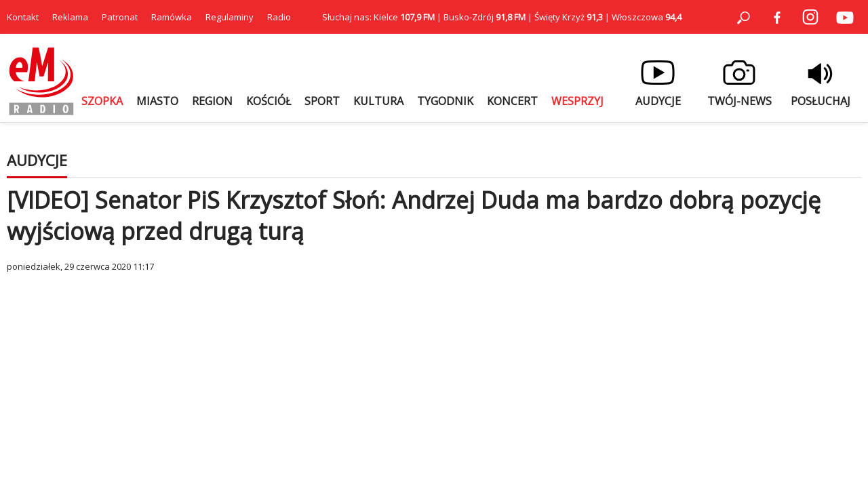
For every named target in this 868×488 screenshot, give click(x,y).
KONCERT (512, 101)
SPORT (322, 101)
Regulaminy (230, 17)
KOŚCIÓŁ (269, 101)
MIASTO (157, 101)
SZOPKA (102, 101)
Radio (279, 17)
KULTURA (378, 101)
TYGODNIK (445, 101)
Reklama (70, 17)
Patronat (120, 17)
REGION (212, 101)
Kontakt (23, 17)
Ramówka (172, 17)
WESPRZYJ (577, 101)
